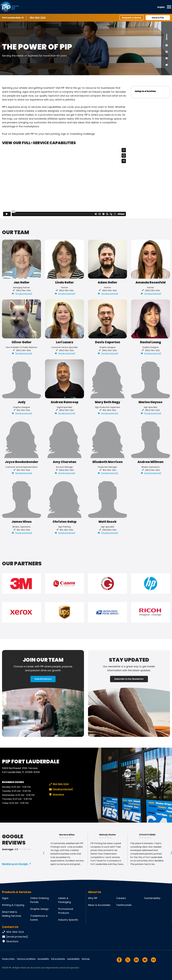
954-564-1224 (38, 18)
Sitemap (86, 959)
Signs (5, 898)
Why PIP (93, 898)
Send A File (158, 18)
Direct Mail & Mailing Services (12, 914)
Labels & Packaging (65, 900)
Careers (121, 898)
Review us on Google (15, 864)
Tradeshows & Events (39, 918)
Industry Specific (68, 920)
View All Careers (43, 679)
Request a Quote (132, 18)
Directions (56, 795)
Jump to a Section (145, 91)
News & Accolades (99, 905)
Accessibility (43, 959)
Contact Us (10, 927)
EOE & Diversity (58, 959)
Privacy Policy (8, 959)
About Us (95, 892)
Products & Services (17, 892)
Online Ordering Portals (39, 900)
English (161, 7)
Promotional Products (66, 911)
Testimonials (124, 905)
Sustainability (152, 898)
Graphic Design (39, 909)
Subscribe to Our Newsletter (129, 679)
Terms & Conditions (26, 959)
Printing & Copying (13, 905)
